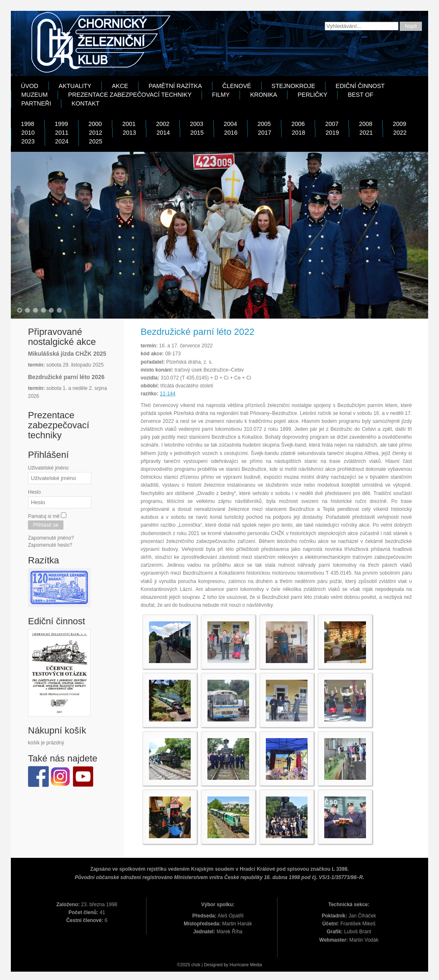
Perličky (312, 95)
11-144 (168, 394)
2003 (197, 124)
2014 (163, 133)
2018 (298, 133)
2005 (264, 124)
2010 (28, 133)
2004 (230, 124)
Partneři (36, 103)
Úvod (30, 86)
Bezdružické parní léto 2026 (66, 377)
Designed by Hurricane (227, 965)
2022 (400, 133)
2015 (197, 133)
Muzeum (34, 95)
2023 (28, 141)
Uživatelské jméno (48, 468)
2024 (62, 141)
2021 (366, 133)
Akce (120, 86)
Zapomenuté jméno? (51, 538)
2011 (62, 133)
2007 (332, 124)
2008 (366, 124)
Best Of (360, 95)
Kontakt (85, 103)
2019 (332, 133)
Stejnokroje (294, 86)
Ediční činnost (360, 86)
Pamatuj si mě (44, 516)
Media (256, 965)
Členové (237, 86)
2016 (231, 133)
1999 (61, 124)
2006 (298, 124)
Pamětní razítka (175, 86)
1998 (28, 124)
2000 (95, 124)
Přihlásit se (46, 525)
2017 (265, 133)
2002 (163, 124)
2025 (96, 141)
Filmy (221, 95)
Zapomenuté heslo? (50, 545)
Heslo (34, 492)
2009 (399, 124)
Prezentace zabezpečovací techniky (130, 95)
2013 (129, 133)
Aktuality (75, 86)
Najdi (411, 26)
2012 (96, 133)
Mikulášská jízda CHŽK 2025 (67, 354)
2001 (129, 124)
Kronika (264, 95)
